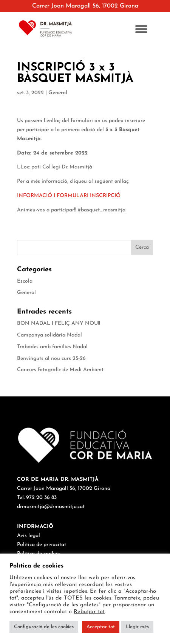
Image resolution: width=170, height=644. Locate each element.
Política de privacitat (42, 545)
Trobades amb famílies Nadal (52, 347)
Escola (25, 281)
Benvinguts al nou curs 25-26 (51, 359)
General (58, 93)
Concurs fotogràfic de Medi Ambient (60, 370)
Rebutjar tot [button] (89, 612)
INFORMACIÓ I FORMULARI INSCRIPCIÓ (69, 196)
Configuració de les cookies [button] (44, 627)
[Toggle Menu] (141, 29)
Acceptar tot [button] (101, 627)
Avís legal (29, 536)
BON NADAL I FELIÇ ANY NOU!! (59, 324)
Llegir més (137, 627)
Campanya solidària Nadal (49, 335)
